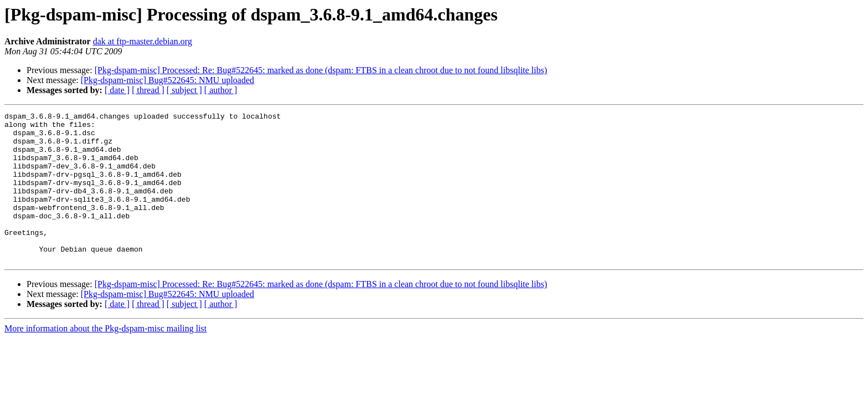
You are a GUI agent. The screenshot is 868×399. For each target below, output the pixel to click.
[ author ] (221, 90)
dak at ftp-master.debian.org (143, 41)
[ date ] (117, 90)
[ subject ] (184, 90)
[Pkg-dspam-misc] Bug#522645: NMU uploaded (167, 80)
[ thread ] (148, 90)
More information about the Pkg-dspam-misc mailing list (105, 358)
